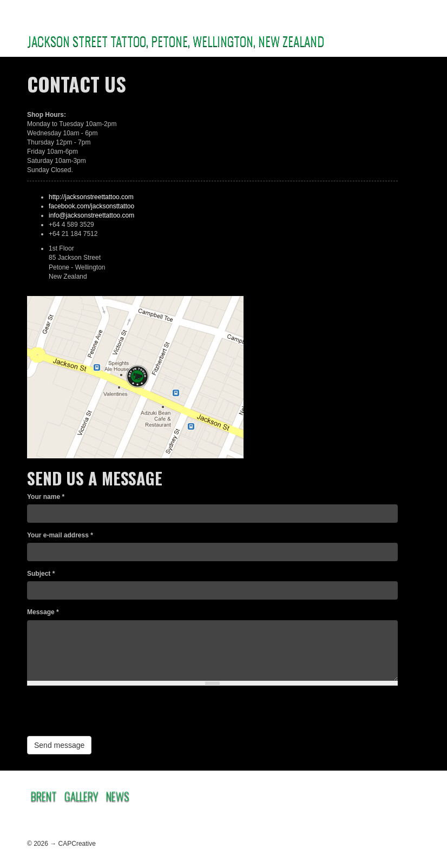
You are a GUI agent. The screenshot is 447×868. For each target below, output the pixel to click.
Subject (41, 574)
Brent (44, 796)
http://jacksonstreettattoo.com (91, 197)
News (118, 796)
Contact (284, 794)
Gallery (81, 796)
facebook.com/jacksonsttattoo (91, 206)
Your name (46, 497)
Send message (59, 745)
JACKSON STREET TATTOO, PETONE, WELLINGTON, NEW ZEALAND (176, 41)
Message (43, 612)
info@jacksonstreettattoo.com (91, 215)
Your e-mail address (60, 535)
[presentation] (109, 715)
